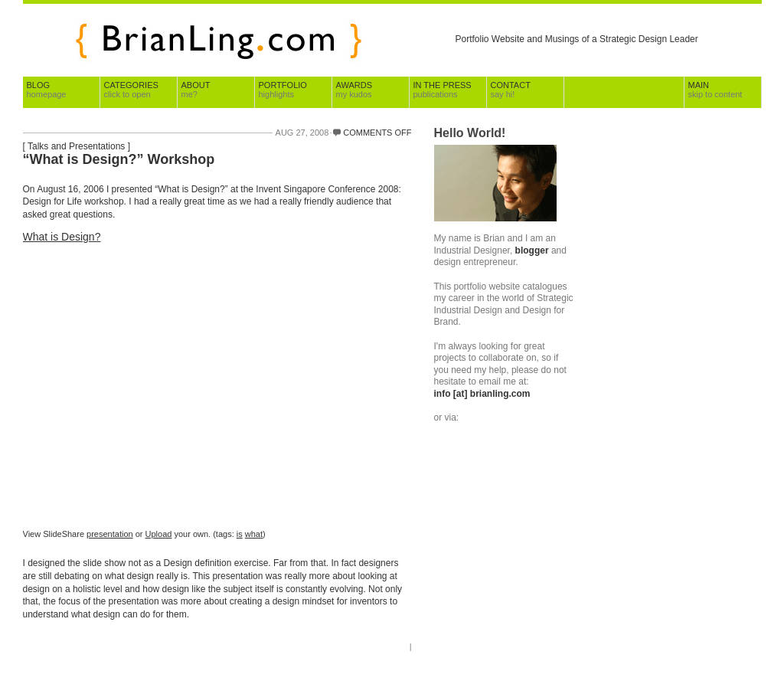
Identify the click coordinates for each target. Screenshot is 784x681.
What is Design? (62, 237)
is (240, 534)
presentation (110, 534)
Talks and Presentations (76, 146)
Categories (131, 90)
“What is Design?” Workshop (119, 159)
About (196, 90)
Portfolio (283, 90)
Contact (511, 90)
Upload (159, 534)
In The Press (443, 90)
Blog (47, 90)
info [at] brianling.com (482, 394)
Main (715, 90)
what (254, 534)
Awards (354, 90)
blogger (532, 250)
